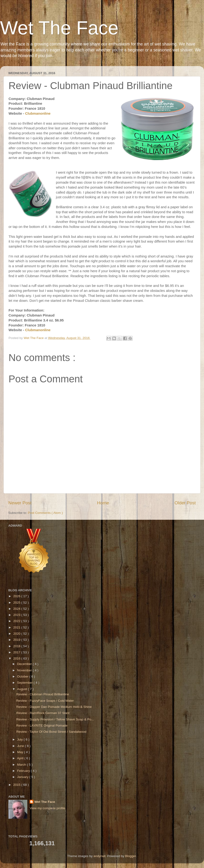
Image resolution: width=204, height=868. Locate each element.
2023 (17, 615)
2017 (17, 652)
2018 (17, 646)
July (20, 739)
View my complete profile (47, 808)
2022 (17, 621)
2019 (17, 640)
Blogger (130, 856)
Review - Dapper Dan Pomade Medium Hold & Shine (54, 707)
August (23, 689)
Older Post (185, 503)
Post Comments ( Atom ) (45, 513)
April (21, 758)
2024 (17, 609)
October (23, 676)
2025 (17, 603)
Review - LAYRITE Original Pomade (42, 726)
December (25, 664)
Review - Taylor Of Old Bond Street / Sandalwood (51, 732)
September (25, 683)
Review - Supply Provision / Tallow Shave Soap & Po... (55, 719)
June (21, 746)
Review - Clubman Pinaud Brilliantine (43, 694)
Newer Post (20, 503)
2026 (17, 596)
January (23, 777)
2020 (17, 634)
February (24, 771)
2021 (17, 627)
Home (103, 503)
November (25, 670)
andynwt (99, 856)
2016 (17, 658)
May (21, 752)
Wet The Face (59, 28)
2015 (17, 785)
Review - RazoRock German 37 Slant (43, 713)
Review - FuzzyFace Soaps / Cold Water (45, 701)
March (22, 765)
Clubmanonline (38, 113)
